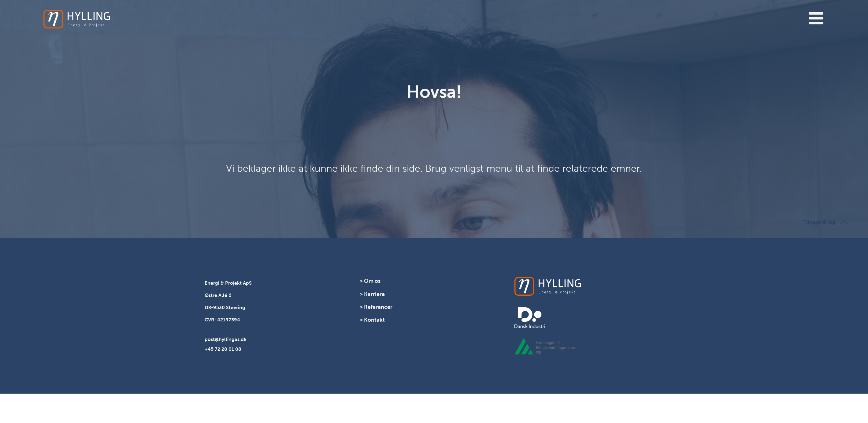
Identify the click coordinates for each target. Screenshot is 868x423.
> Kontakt (372, 320)
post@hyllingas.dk (226, 339)
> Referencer (376, 307)
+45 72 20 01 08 (223, 349)
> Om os (370, 281)
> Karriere (372, 294)
